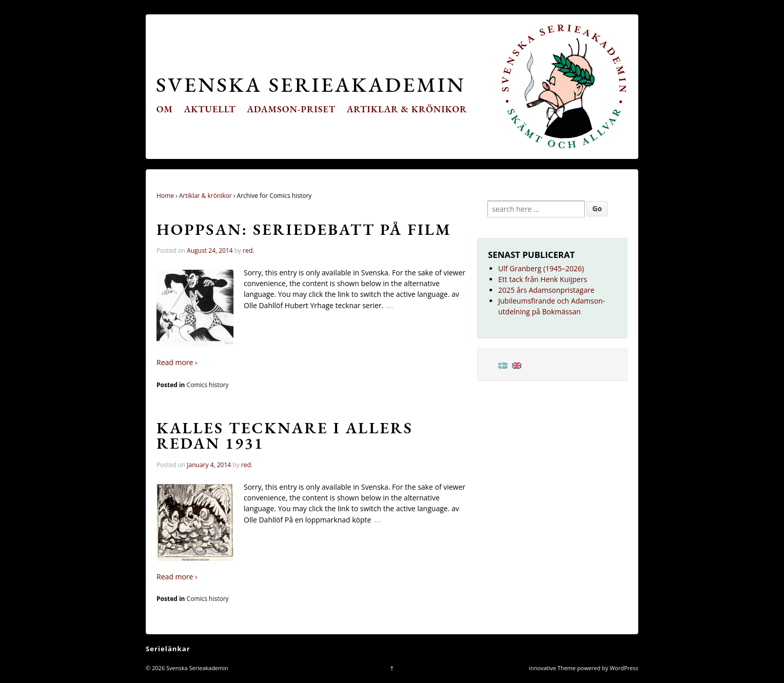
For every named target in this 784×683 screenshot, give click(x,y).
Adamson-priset (291, 109)
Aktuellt (210, 109)
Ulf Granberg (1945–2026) (541, 268)
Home (165, 196)
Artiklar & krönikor (407, 109)
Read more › (177, 362)
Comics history (208, 385)
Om (165, 109)
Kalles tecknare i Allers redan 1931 (285, 436)
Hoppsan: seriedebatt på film (304, 229)
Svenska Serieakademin (311, 84)
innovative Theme (552, 668)
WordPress (624, 668)
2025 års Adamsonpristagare (546, 290)
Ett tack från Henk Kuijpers (543, 279)
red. (248, 250)
